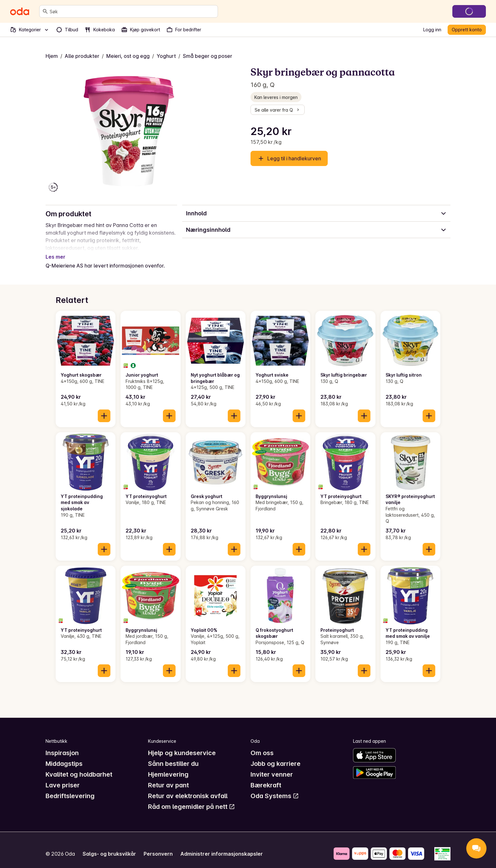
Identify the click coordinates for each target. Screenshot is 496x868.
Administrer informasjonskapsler (222, 846)
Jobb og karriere (276, 756)
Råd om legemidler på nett (192, 799)
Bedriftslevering (70, 788)
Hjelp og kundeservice (182, 745)
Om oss (262, 745)
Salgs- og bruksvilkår (109, 846)
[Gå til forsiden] (20, 11)
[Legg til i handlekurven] (104, 408)
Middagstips (64, 756)
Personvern (158, 846)
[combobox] (132, 11)
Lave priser (63, 778)
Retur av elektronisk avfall (188, 788)
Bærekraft (266, 778)
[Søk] (45, 11)
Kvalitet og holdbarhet (79, 767)
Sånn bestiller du (173, 756)
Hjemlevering (168, 767)
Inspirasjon (62, 745)
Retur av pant (168, 778)
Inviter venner (272, 767)
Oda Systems (275, 788)
